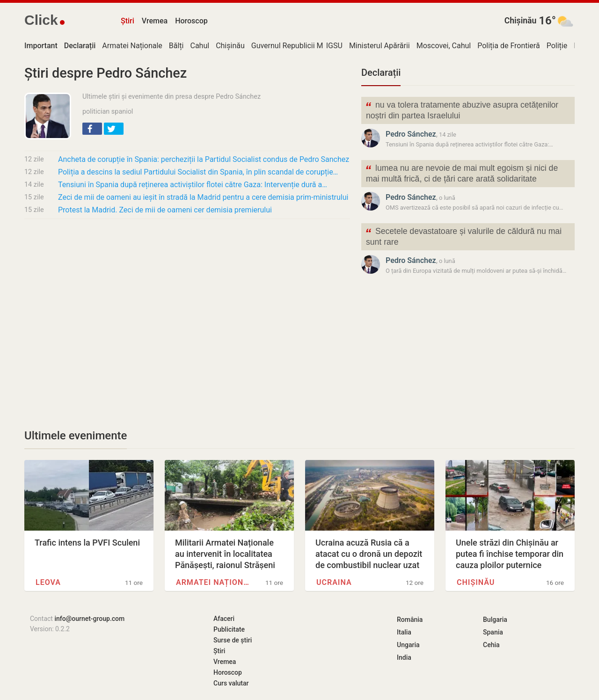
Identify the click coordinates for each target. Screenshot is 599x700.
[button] (92, 129)
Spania (493, 632)
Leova (48, 582)
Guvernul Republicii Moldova (298, 46)
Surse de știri (233, 640)
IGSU (334, 46)
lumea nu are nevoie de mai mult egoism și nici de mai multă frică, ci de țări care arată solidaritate (461, 173)
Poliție (557, 46)
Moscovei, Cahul (444, 46)
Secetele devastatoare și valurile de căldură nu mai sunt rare (463, 236)
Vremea (155, 21)
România (410, 620)
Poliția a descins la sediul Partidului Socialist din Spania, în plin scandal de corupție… (198, 172)
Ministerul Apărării (380, 46)
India (404, 657)
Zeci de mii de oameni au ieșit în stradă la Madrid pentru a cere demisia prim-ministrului (203, 197)
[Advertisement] (187, 296)
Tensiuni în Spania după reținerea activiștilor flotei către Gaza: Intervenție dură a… (193, 185)
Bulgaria (495, 620)
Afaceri (224, 619)
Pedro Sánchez (411, 134)
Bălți (176, 46)
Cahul (200, 46)
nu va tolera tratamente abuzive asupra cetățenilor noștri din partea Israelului (462, 109)
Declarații (381, 73)
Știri (128, 21)
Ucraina (334, 582)
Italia (404, 632)
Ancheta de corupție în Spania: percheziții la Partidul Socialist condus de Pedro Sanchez (204, 159)
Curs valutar (231, 683)
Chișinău (521, 21)
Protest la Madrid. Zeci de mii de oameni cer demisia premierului (165, 210)
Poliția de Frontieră (508, 46)
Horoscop (191, 21)
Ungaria (408, 645)
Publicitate (229, 629)
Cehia (491, 645)
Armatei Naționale (132, 46)
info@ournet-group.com (89, 619)
